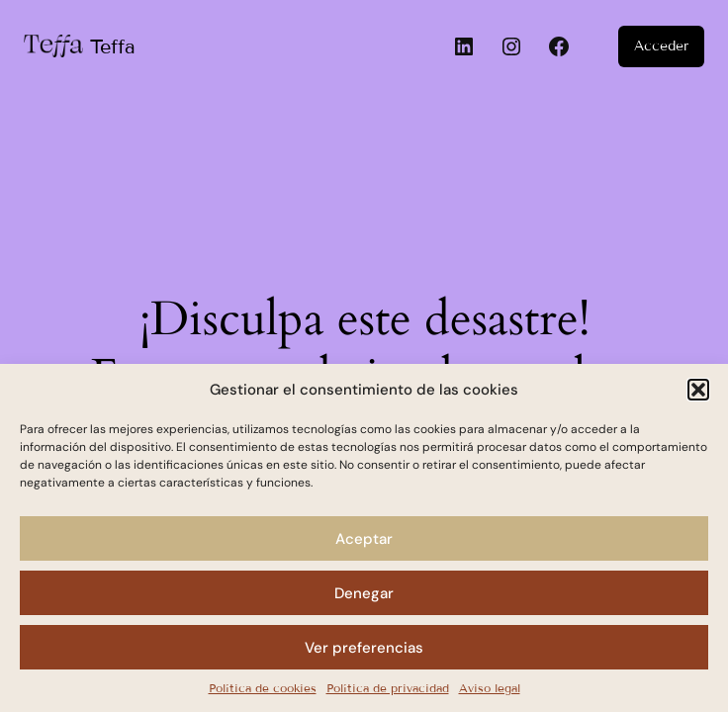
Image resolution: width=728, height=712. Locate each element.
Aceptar (364, 539)
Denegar (364, 593)
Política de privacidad (388, 688)
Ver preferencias (364, 648)
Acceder (661, 46)
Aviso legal (490, 688)
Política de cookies (263, 688)
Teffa (113, 46)
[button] (698, 390)
